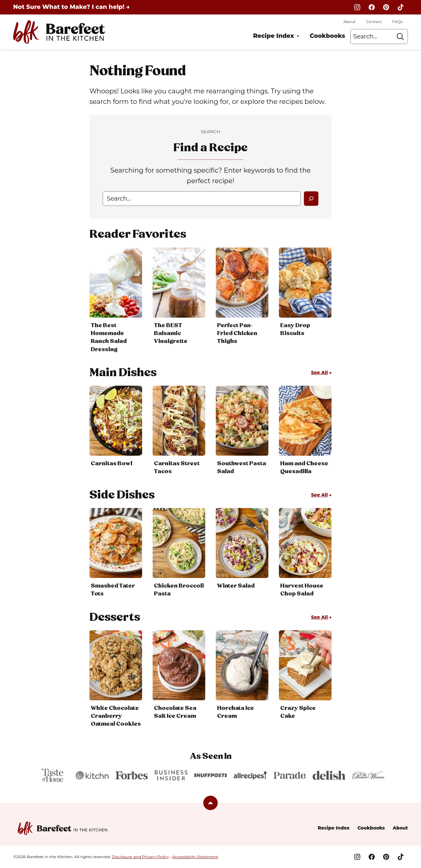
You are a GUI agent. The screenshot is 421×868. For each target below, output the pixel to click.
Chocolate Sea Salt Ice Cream (175, 712)
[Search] (400, 36)
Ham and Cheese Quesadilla (304, 468)
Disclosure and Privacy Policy (140, 857)
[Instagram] (357, 7)
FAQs (397, 22)
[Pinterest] (386, 7)
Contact (374, 22)
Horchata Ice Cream (235, 712)
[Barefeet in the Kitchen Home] (59, 32)
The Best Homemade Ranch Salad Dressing (109, 338)
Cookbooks (327, 36)
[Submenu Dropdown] (298, 36)
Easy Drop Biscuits (295, 329)
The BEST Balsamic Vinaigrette (171, 333)
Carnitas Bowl (111, 464)
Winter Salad (236, 586)
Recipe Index (273, 36)
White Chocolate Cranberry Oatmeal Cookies (116, 716)
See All (320, 373)
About (349, 22)
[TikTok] (401, 7)
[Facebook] (372, 7)
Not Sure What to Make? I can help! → (71, 7)
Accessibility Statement (195, 857)
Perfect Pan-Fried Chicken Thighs (237, 333)
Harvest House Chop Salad (302, 590)
